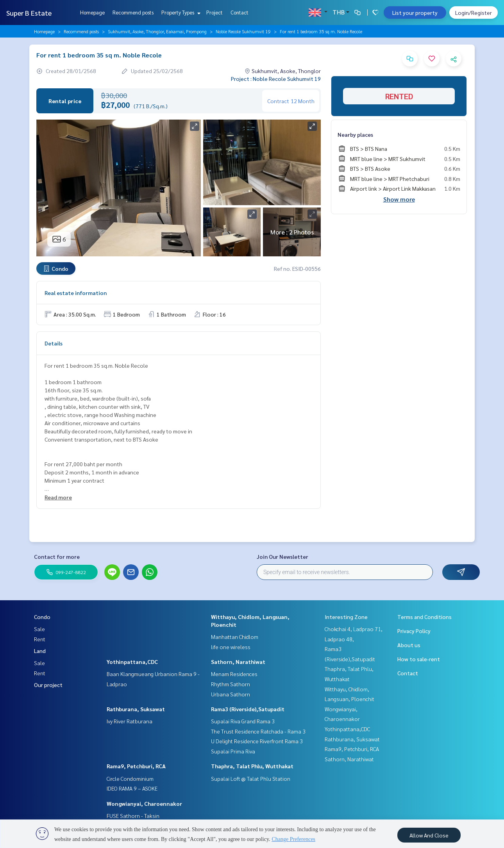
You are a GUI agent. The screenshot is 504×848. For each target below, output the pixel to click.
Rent (40, 639)
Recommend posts (133, 12)
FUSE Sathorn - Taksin (133, 816)
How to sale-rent (419, 659)
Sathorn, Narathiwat (238, 662)
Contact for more (57, 556)
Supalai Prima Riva (233, 751)
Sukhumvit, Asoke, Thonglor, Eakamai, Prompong (157, 31)
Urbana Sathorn (231, 694)
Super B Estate (29, 13)
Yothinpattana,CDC (132, 662)
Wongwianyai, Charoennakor (144, 803)
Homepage (92, 12)
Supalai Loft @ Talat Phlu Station (251, 778)
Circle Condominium (130, 778)
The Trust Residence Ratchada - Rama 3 (258, 731)
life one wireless (231, 647)
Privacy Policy (414, 631)
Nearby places (355, 134)
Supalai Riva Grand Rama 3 (243, 721)
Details (54, 343)
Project (214, 12)
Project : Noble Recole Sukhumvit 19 (276, 79)
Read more (58, 497)
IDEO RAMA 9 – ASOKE (132, 788)
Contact (239, 12)
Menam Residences (234, 674)
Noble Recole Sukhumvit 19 (243, 31)
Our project (48, 685)
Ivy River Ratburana (130, 721)
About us (409, 645)
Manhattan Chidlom (235, 637)
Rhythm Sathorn (231, 684)
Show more (399, 199)
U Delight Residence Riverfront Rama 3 (257, 741)
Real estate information (76, 293)
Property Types (180, 12)
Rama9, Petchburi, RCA (136, 766)
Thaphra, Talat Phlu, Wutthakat (252, 766)
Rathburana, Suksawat (136, 709)
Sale (39, 629)
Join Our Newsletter (282, 556)
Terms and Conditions (424, 617)
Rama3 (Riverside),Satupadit (248, 709)
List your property (415, 13)
